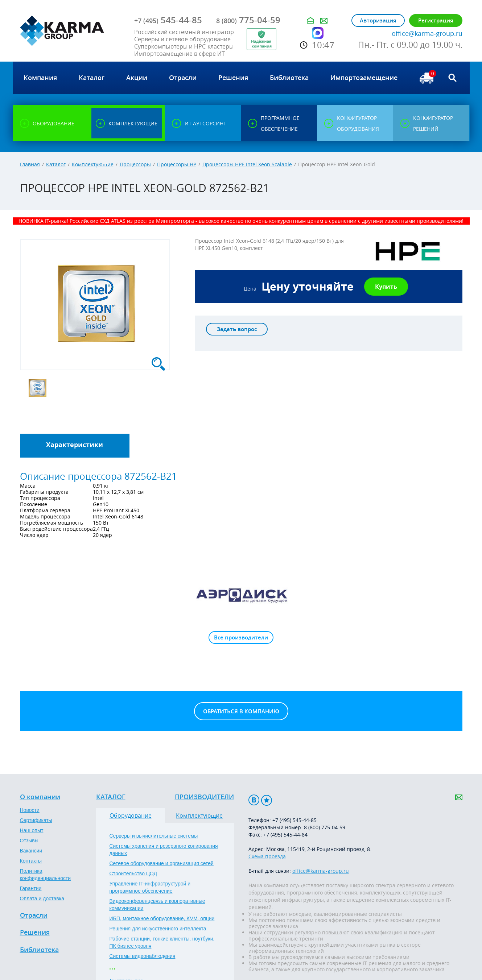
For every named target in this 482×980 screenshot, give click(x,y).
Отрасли (34, 916)
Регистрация (436, 20)
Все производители (241, 637)
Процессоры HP (177, 164)
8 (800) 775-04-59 (325, 827)
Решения (35, 933)
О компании (40, 797)
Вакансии (31, 851)
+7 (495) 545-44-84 (285, 835)
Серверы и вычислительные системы (154, 836)
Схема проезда (267, 856)
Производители (204, 797)
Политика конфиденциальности (46, 875)
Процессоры (135, 164)
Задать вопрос (237, 329)
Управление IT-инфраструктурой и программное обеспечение (150, 887)
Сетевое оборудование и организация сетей (162, 863)
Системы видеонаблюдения (143, 956)
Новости (30, 810)
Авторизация (378, 20)
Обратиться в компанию (241, 711)
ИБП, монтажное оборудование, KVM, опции (162, 918)
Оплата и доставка (42, 898)
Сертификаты (36, 820)
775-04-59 (248, 20)
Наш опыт (32, 830)
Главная (30, 164)
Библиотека (39, 950)
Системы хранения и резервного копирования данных (164, 850)
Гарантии (31, 888)
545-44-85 (168, 20)
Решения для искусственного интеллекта (158, 929)
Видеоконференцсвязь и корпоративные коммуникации (157, 905)
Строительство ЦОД (133, 873)
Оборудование (131, 816)
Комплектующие (93, 164)
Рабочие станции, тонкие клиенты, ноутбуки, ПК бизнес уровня (162, 942)
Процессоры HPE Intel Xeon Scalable (247, 164)
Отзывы (29, 841)
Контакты (31, 861)
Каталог (56, 164)
